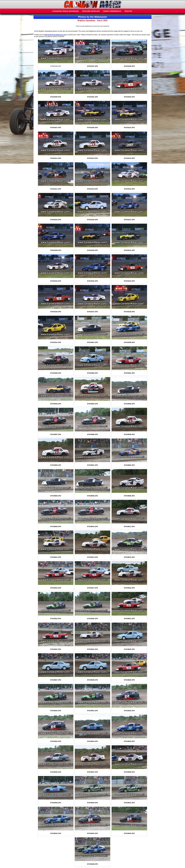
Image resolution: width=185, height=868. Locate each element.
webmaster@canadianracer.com (55, 35)
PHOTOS (128, 11)
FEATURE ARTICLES (91, 11)
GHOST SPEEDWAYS (112, 11)
